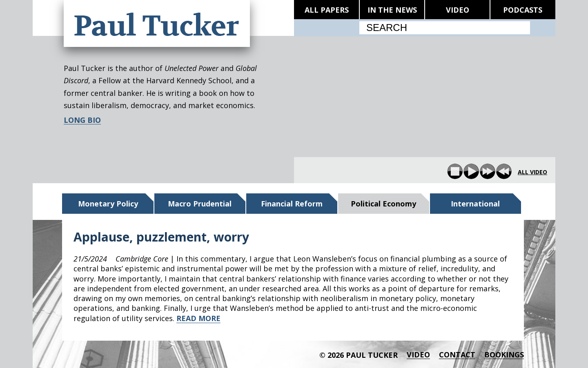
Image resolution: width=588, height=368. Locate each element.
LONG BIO (82, 120)
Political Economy (383, 204)
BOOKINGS (504, 355)
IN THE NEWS (392, 10)
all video (532, 172)
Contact (457, 355)
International (475, 204)
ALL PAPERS (327, 10)
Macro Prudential (200, 204)
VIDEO (458, 10)
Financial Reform (292, 204)
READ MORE (198, 318)
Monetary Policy (108, 204)
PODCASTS (523, 10)
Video (418, 355)
